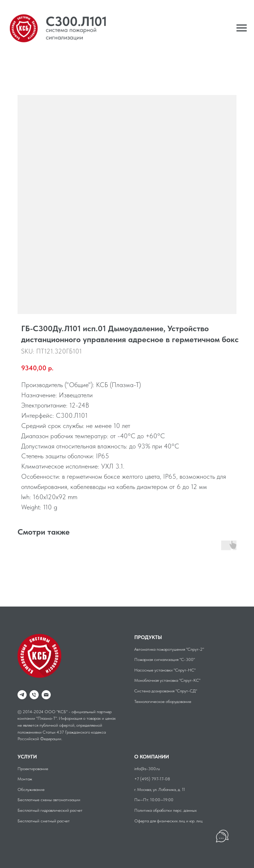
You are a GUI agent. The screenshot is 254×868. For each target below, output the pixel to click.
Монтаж (25, 779)
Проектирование (33, 769)
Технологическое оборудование (163, 701)
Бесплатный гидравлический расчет (50, 810)
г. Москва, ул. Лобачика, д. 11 (160, 789)
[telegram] (22, 695)
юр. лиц (196, 821)
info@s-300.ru (147, 769)
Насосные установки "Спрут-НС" (165, 670)
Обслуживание (31, 789)
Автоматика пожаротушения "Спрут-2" (169, 649)
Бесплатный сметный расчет (44, 821)
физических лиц (171, 821)
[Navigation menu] (242, 28)
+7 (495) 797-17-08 (152, 779)
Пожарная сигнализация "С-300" (165, 659)
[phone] (34, 695)
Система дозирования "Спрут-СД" (166, 691)
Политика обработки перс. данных (166, 810)
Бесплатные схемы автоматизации (49, 800)
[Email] (46, 695)
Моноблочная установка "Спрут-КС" (167, 680)
